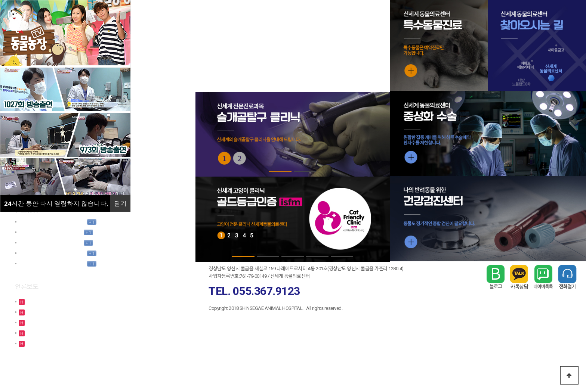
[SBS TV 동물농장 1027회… (54, 322)
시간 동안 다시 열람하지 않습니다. (56, 204)
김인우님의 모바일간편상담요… (52, 253)
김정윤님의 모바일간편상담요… (52, 222)
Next (378, 134)
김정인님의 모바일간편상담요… (52, 263)
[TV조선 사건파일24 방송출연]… (59, 312)
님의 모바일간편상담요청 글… (50, 232)
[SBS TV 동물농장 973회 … (54, 343)
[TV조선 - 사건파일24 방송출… (58, 301)
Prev (207, 134)
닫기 (120, 204)
